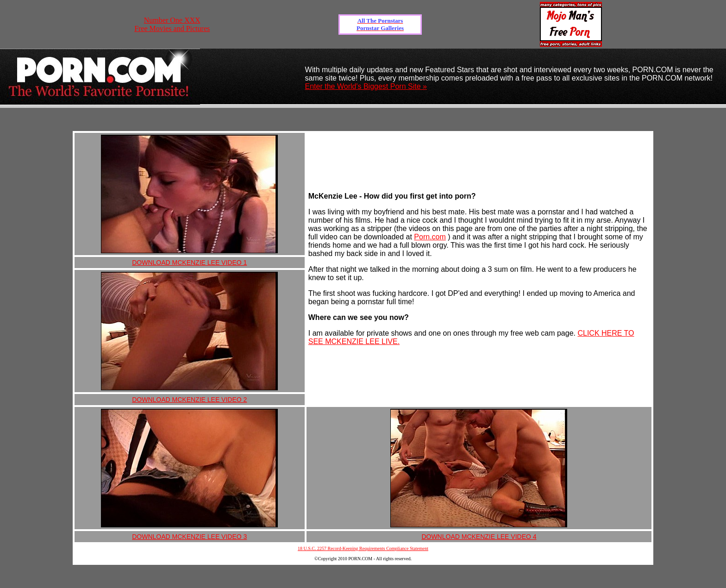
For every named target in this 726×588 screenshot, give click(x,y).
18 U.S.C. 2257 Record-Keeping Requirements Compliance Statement (363, 548)
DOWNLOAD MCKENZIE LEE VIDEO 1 (189, 263)
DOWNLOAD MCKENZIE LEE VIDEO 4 (479, 537)
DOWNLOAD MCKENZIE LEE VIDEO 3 (189, 537)
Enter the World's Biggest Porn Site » (366, 86)
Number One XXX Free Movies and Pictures (172, 24)
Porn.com (430, 237)
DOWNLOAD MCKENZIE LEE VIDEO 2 (189, 400)
